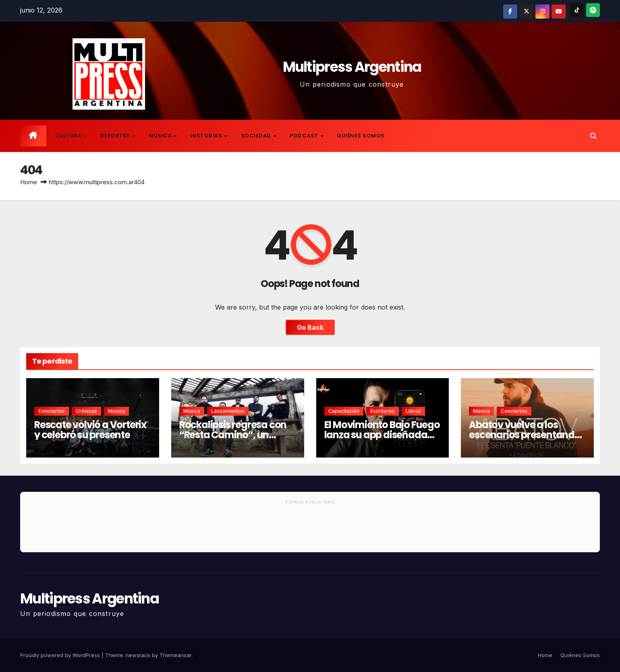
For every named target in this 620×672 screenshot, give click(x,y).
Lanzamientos (228, 411)
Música (161, 136)
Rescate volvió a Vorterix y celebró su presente (90, 430)
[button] (593, 136)
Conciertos (52, 411)
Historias (207, 136)
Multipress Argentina (352, 67)
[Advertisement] (310, 530)
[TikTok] (577, 10)
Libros (413, 411)
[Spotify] (593, 10)
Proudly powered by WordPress (61, 655)
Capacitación (344, 411)
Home (29, 182)
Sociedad (257, 136)
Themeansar (175, 655)
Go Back (310, 327)
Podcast (305, 136)
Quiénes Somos (361, 136)
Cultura (69, 136)
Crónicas (86, 411)
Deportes (116, 136)
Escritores (383, 411)
